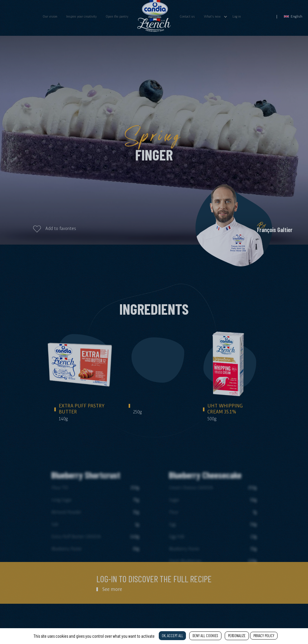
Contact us (187, 16)
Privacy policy (264, 636)
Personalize (237, 636)
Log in (237, 16)
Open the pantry (117, 16)
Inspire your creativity (81, 16)
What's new (212, 16)
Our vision (50, 16)
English (293, 16)
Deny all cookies (205, 636)
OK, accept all (172, 636)
